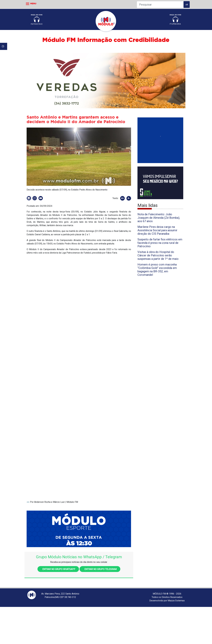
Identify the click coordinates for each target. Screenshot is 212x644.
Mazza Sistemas (176, 601)
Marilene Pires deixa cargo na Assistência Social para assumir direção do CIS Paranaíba (157, 230)
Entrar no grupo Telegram (100, 569)
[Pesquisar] (160, 5)
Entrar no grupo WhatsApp (58, 569)
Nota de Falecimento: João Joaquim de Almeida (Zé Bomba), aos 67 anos (159, 218)
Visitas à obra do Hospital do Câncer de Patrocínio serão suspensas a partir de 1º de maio (158, 255)
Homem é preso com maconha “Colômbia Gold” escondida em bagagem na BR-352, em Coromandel (157, 270)
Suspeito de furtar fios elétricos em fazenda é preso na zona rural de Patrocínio (160, 243)
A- (129, 198)
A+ (123, 198)
